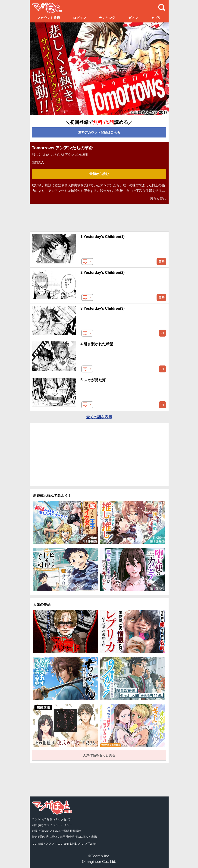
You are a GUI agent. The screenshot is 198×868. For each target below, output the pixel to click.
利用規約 (38, 825)
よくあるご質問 (59, 831)
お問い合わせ (40, 831)
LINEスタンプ (79, 844)
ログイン (79, 18)
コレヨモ (63, 844)
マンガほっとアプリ (44, 844)
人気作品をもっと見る (99, 755)
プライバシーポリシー (58, 825)
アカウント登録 (49, 18)
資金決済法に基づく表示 (82, 837)
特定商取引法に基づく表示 (49, 837)
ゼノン (133, 18)
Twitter (93, 844)
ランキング (107, 18)
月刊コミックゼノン (59, 819)
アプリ (156, 18)
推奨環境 (75, 831)
